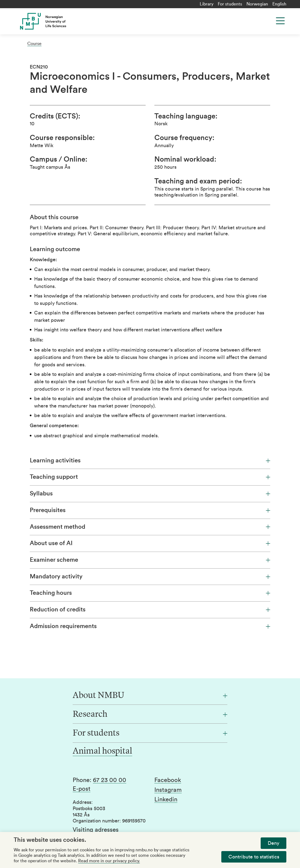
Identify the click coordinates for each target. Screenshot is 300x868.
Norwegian (257, 4)
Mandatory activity (150, 576)
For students (230, 4)
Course (34, 44)
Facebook (168, 780)
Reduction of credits (150, 610)
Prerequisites (150, 510)
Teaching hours (150, 593)
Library (207, 4)
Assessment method (150, 527)
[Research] (150, 715)
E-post (82, 789)
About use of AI (150, 543)
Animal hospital (102, 751)
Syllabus (150, 494)
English (279, 4)
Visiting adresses (96, 830)
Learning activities (150, 460)
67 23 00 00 (110, 780)
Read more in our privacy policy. (109, 861)
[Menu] (280, 21)
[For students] (150, 733)
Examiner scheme (150, 560)
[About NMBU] (150, 696)
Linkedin (166, 799)
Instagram (168, 790)
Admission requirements (150, 626)
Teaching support (150, 477)
